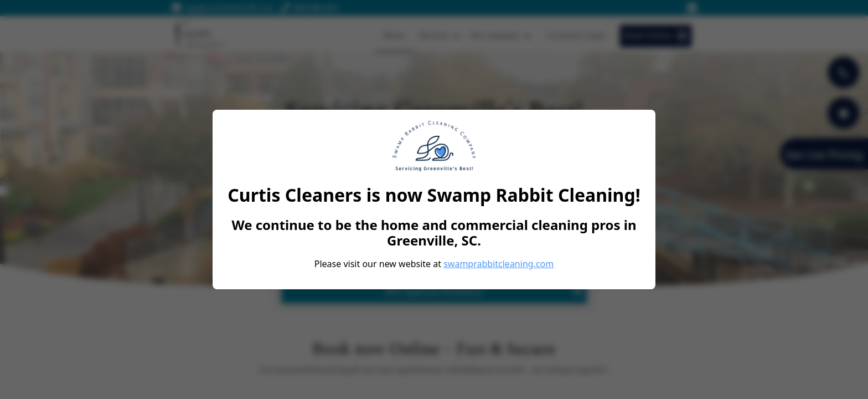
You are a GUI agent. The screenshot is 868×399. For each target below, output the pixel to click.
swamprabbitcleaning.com (498, 264)
